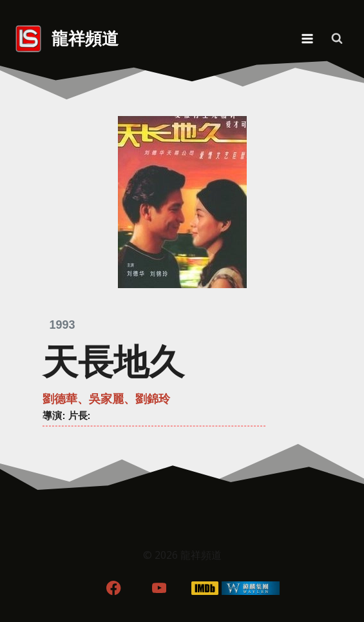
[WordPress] (250, 588)
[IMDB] (205, 588)
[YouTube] (159, 588)
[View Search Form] (337, 39)
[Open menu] (307, 38)
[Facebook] (114, 588)
